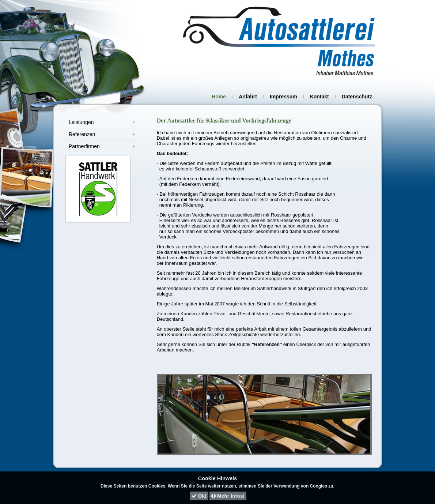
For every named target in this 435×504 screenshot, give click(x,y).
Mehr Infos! (228, 496)
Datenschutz (357, 97)
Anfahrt (248, 97)
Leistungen (81, 122)
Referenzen (82, 134)
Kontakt (319, 97)
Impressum (283, 97)
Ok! (199, 496)
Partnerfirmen (84, 146)
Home (219, 97)
